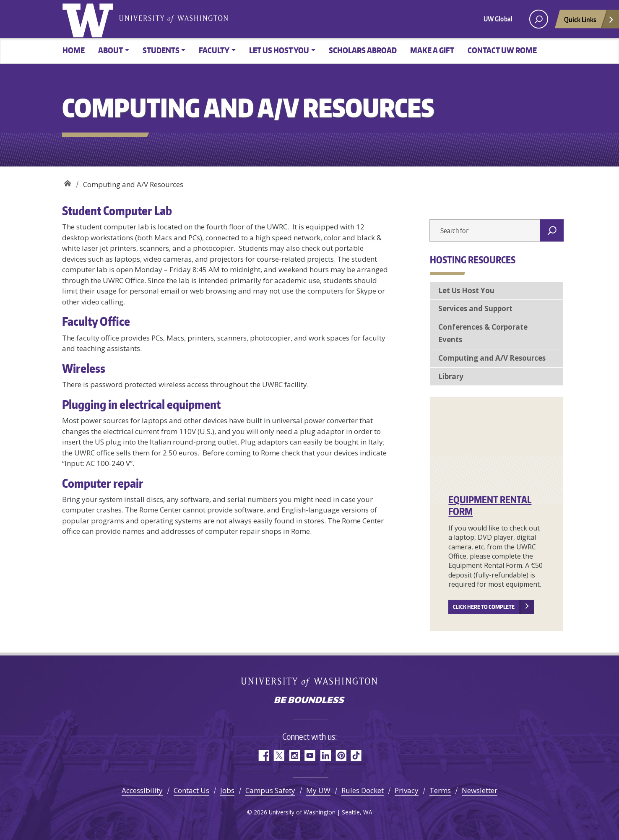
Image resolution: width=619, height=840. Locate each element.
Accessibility (142, 790)
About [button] (111, 50)
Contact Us (191, 790)
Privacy (407, 790)
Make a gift (432, 50)
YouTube (310, 755)
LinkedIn (325, 755)
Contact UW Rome (502, 50)
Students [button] (161, 50)
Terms (440, 790)
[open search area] (539, 19)
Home (74, 50)
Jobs (227, 790)
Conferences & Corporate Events (483, 333)
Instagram (294, 755)
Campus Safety (270, 790)
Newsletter (480, 790)
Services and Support (475, 308)
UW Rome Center (67, 181)
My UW (318, 790)
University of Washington (89, 19)
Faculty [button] (214, 50)
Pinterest (341, 755)
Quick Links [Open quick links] (589, 22)
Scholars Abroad (363, 50)
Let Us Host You (466, 290)
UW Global (498, 19)
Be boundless (309, 701)
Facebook (263, 755)
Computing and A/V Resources (492, 358)
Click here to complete (484, 607)
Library (451, 376)
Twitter (279, 755)
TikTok (356, 755)
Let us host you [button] (279, 50)
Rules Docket (363, 790)
